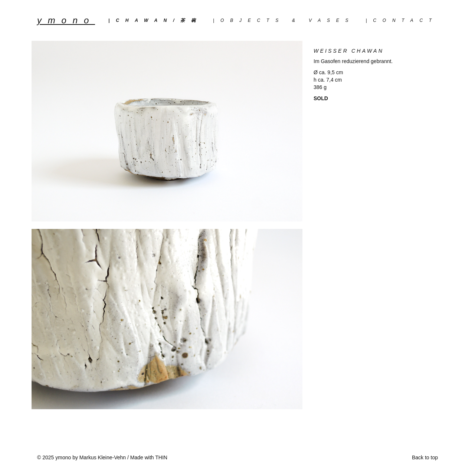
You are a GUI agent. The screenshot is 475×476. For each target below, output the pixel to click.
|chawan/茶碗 (155, 20)
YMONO (66, 20)
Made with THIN (149, 457)
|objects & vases (284, 20)
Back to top (425, 457)
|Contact (402, 20)
